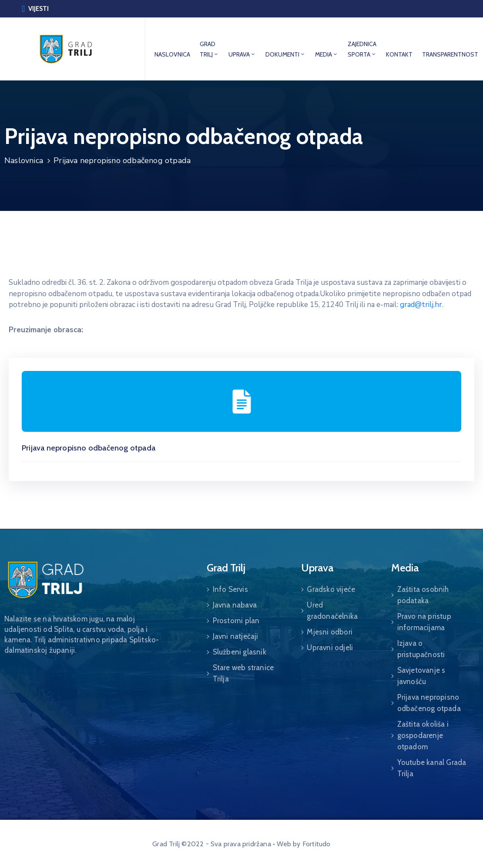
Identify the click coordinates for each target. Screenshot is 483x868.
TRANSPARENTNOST (450, 54)
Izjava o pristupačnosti (421, 649)
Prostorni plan (236, 621)
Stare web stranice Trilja (243, 673)
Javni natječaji (236, 636)
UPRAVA (242, 54)
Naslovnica (24, 160)
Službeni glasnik (240, 652)
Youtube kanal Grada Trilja (432, 768)
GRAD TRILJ (209, 49)
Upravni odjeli (330, 648)
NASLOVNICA (172, 54)
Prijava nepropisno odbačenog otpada (89, 448)
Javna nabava (235, 605)
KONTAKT (399, 54)
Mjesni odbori (330, 632)
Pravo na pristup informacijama (424, 622)
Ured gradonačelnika (332, 611)
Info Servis (230, 589)
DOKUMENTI (285, 54)
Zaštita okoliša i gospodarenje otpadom (423, 735)
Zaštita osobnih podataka (423, 595)
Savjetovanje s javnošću (421, 676)
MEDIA (327, 54)
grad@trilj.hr (421, 305)
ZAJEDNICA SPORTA (362, 49)
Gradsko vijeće (331, 589)
